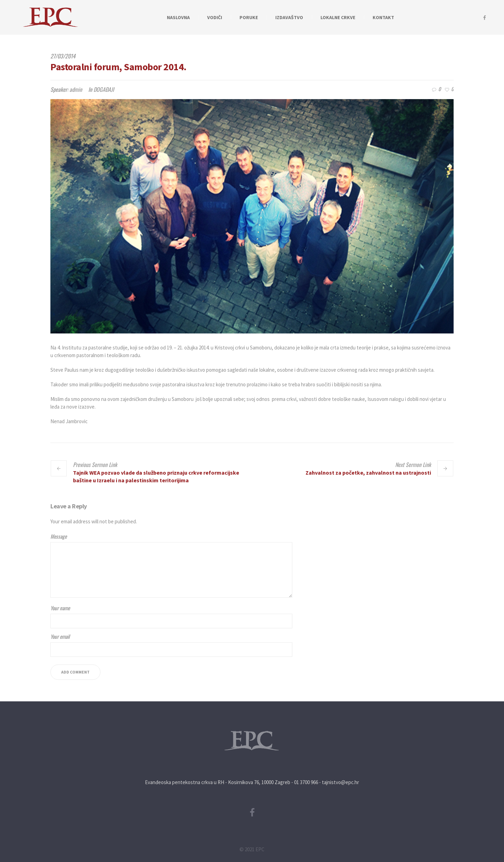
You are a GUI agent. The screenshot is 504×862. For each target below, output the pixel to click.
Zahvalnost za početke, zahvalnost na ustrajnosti (368, 473)
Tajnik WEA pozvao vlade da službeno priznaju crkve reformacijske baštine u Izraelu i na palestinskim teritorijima (156, 476)
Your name (60, 608)
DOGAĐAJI (104, 89)
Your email (60, 636)
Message (59, 536)
